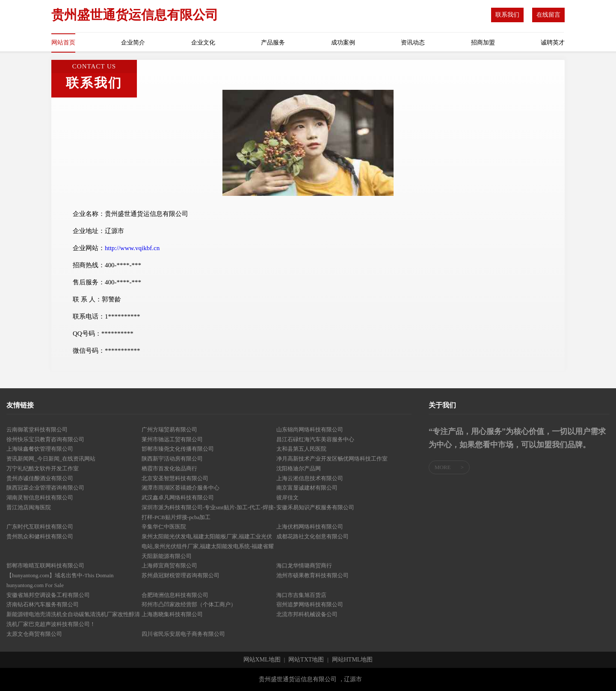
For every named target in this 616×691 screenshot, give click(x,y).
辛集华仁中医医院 (164, 527)
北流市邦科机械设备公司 (307, 614)
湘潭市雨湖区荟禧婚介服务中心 (181, 488)
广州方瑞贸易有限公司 (169, 430)
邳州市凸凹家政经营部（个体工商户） (189, 604)
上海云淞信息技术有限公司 (310, 478)
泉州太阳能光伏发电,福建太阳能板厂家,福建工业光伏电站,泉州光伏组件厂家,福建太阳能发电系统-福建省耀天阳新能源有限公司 (208, 546)
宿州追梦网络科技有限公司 (310, 604)
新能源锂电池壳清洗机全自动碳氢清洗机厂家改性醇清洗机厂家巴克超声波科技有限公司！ (73, 619)
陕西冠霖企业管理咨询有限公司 (45, 488)
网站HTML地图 (352, 660)
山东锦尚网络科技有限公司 (310, 430)
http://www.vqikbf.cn (132, 248)
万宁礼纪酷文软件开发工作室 (43, 468)
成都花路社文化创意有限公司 (312, 536)
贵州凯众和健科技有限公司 (40, 536)
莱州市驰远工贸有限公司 (172, 439)
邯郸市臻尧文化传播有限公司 (178, 449)
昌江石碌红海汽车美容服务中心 (315, 439)
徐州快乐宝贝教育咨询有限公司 (45, 439)
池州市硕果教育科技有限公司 (312, 575)
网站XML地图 (262, 660)
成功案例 (343, 43)
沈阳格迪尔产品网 (299, 468)
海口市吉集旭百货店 (301, 595)
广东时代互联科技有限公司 (40, 527)
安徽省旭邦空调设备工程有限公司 (48, 595)
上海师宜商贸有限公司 (169, 565)
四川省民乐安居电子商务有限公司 (183, 634)
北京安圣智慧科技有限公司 (175, 478)
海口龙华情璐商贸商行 (304, 565)
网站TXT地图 (306, 660)
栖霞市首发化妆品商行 (169, 468)
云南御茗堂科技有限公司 (37, 430)
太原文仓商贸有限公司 (34, 634)
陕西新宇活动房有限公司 (172, 459)
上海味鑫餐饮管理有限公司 (40, 449)
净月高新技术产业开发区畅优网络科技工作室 (332, 459)
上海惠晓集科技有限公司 (172, 614)
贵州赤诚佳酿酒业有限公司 (40, 478)
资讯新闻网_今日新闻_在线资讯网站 (51, 459)
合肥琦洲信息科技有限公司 (175, 595)
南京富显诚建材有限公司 (307, 488)
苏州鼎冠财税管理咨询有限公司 (181, 575)
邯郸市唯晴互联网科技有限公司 (45, 565)
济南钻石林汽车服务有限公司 (43, 604)
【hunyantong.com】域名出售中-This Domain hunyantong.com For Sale (60, 580)
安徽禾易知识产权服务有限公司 (315, 507)
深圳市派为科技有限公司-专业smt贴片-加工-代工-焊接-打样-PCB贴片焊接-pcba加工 (209, 512)
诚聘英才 (553, 43)
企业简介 (133, 43)
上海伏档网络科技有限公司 (310, 527)
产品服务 (273, 43)
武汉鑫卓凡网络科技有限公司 (178, 498)
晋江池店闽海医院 (29, 507)
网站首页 (63, 43)
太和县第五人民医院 (301, 449)
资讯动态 (413, 43)
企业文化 (203, 43)
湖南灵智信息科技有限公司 (40, 498)
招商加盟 (483, 43)
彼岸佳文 (287, 498)
